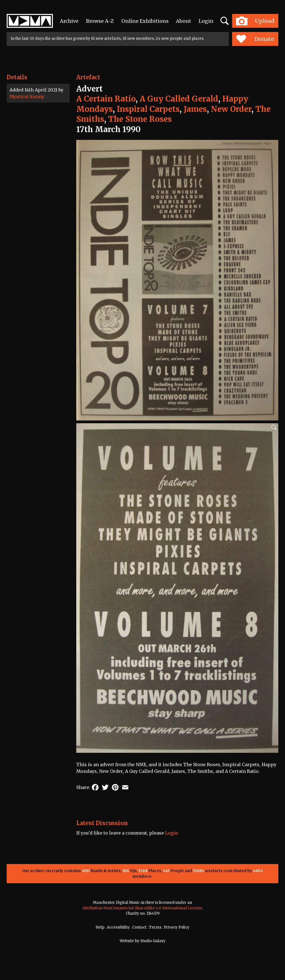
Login (206, 21)
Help (100, 927)
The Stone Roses (140, 119)
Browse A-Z (100, 21)
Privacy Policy (177, 927)
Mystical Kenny (27, 96)
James (195, 109)
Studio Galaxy (153, 941)
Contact (139, 927)
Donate (255, 39)
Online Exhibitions (145, 21)
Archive (69, 21)
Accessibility (118, 927)
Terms (155, 927)
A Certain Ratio (106, 99)
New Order (231, 109)
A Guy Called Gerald (179, 99)
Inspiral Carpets (148, 109)
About (184, 21)
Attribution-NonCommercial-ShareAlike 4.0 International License (142, 908)
